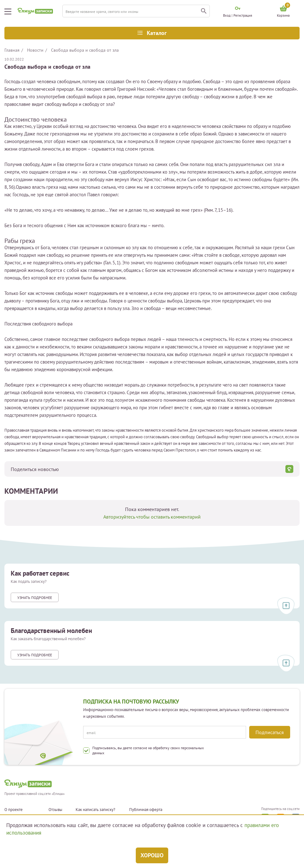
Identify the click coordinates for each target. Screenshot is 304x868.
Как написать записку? (95, 810)
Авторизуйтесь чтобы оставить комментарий (152, 517)
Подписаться (270, 732)
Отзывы (55, 810)
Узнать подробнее (35, 598)
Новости (35, 50)
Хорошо (152, 855)
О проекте (14, 810)
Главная (12, 50)
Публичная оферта (146, 810)
